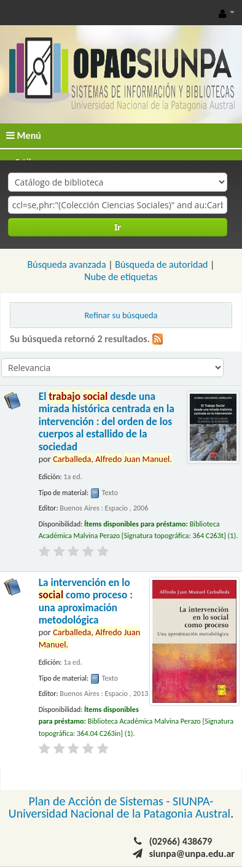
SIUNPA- (193, 801)
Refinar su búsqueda (121, 315)
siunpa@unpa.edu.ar (192, 854)
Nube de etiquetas (121, 277)
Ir (118, 227)
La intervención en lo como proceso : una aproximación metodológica (86, 601)
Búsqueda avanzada (67, 264)
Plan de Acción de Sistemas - (101, 801)
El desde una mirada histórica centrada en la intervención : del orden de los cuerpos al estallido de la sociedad (107, 422)
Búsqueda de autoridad (161, 264)
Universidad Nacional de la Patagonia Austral (119, 813)
